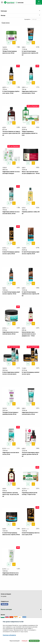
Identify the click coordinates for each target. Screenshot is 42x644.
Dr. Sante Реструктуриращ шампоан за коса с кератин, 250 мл (30, 294)
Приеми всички (34, 641)
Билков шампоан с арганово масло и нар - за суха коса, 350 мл (11, 494)
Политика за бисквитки (9, 635)
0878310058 (20, 3)
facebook (5, 604)
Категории (20, 11)
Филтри (20, 15)
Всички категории (6, 609)
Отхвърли (25, 641)
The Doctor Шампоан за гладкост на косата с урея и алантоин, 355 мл (11, 133)
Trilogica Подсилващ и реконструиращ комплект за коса (30, 133)
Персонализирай (14, 641)
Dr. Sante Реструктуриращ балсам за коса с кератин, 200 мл (30, 53)
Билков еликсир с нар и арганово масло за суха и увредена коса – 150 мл (29, 334)
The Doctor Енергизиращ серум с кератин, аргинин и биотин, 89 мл (30, 454)
